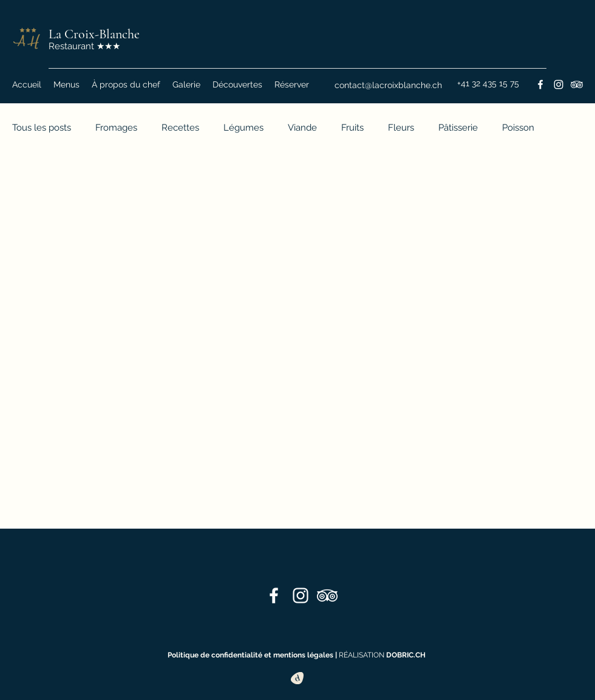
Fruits (352, 128)
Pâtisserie (458, 128)
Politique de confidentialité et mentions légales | (253, 655)
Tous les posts (42, 128)
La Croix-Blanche (94, 34)
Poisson (518, 128)
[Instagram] (559, 84)
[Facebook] (540, 84)
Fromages (116, 128)
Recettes (180, 128)
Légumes (243, 128)
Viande (302, 128)
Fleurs (401, 128)
